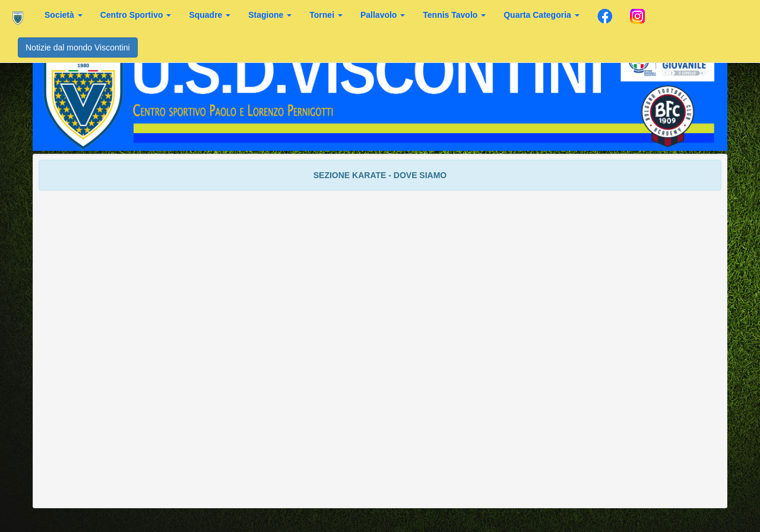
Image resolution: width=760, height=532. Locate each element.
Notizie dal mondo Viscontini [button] (78, 47)
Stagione (270, 15)
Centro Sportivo (136, 15)
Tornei (326, 15)
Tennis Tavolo (454, 15)
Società (64, 15)
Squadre (210, 15)
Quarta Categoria (541, 15)
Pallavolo (383, 15)
